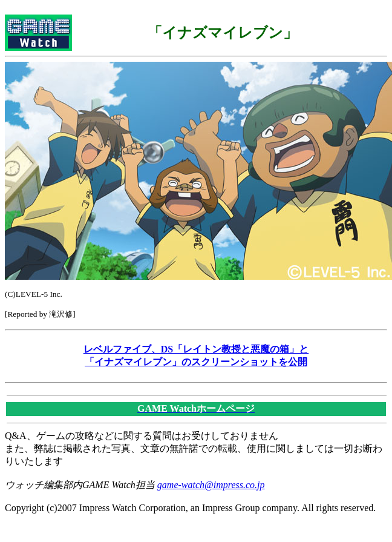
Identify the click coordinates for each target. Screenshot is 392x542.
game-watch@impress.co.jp (211, 485)
